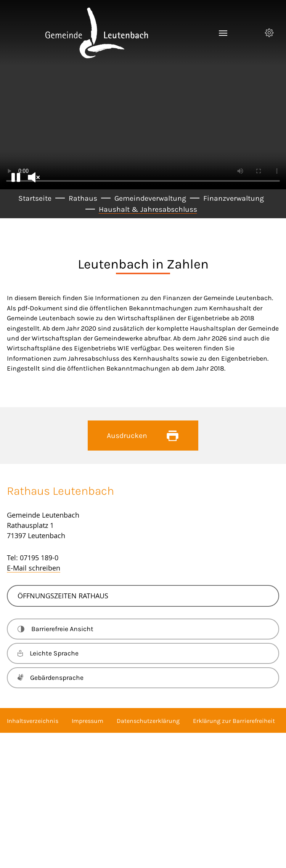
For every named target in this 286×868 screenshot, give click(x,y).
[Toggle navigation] (223, 33)
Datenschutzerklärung (148, 721)
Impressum (88, 721)
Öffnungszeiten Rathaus (63, 596)
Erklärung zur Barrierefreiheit (234, 721)
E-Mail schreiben (34, 568)
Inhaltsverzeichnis (33, 721)
